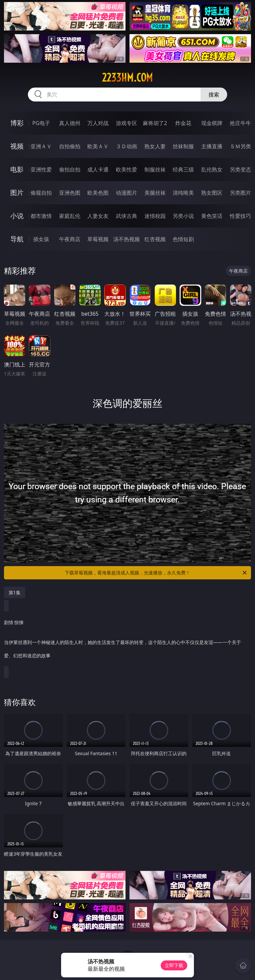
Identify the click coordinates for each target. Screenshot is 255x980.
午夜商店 (70, 239)
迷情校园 (155, 216)
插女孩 (41, 239)
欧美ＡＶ (98, 146)
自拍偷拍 (70, 146)
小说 (17, 216)
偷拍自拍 (70, 169)
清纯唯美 (183, 193)
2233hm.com (127, 78)
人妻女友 (98, 216)
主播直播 (212, 146)
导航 (17, 239)
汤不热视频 (127, 239)
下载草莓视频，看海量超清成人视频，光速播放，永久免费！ (156, 573)
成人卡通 (98, 169)
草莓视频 (98, 239)
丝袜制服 (183, 146)
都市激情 (41, 216)
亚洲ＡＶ (41, 146)
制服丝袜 (155, 169)
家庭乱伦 (70, 216)
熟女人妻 (155, 146)
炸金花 (183, 123)
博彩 (17, 123)
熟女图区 (212, 193)
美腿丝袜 (155, 193)
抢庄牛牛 (240, 123)
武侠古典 (127, 216)
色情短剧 (183, 239)
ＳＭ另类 (240, 146)
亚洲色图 (70, 193)
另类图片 (240, 193)
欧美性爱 (127, 169)
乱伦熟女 (212, 169)
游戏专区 (127, 123)
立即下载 (174, 965)
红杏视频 (155, 239)
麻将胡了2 (155, 123)
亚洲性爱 (41, 169)
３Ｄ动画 (127, 146)
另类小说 (183, 216)
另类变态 (240, 169)
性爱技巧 (240, 216)
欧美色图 (98, 193)
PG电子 (41, 123)
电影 (17, 169)
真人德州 (70, 123)
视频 (17, 146)
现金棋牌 (212, 123)
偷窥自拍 (41, 193)
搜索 (214, 95)
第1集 (15, 592)
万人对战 (98, 123)
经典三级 (183, 169)
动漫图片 (127, 193)
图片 (17, 193)
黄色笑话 (212, 216)
